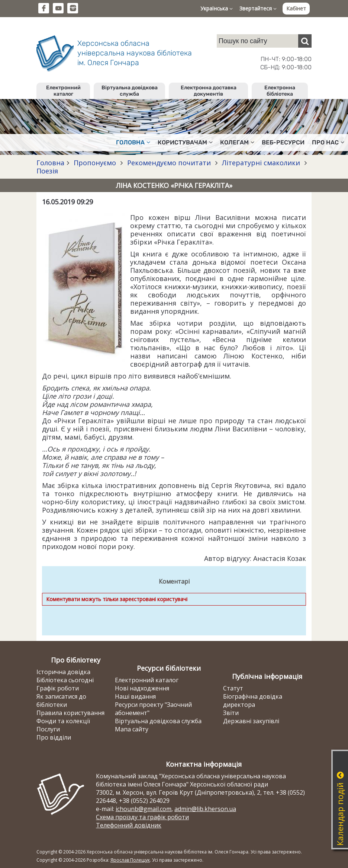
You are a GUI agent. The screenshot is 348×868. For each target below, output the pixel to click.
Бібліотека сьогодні (65, 680)
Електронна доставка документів (209, 91)
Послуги (48, 729)
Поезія (47, 171)
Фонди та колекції (63, 721)
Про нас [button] (328, 142)
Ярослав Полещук (130, 860)
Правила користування (70, 713)
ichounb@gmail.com (144, 809)
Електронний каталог (63, 91)
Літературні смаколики (261, 163)
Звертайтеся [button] (258, 8)
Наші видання (135, 696)
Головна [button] (133, 142)
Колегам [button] (237, 142)
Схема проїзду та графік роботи (142, 817)
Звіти (231, 713)
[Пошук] (305, 41)
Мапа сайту (132, 729)
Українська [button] (217, 8)
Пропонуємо (95, 163)
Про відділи (54, 737)
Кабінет (296, 8)
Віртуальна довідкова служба (130, 91)
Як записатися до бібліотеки (61, 701)
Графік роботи (58, 688)
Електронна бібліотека (280, 91)
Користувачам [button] (185, 142)
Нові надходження (142, 688)
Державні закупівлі (251, 721)
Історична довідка (63, 672)
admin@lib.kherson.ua (205, 809)
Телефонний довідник (129, 825)
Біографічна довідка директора (253, 701)
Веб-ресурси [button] (283, 142)
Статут (233, 688)
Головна (50, 163)
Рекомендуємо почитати (169, 163)
